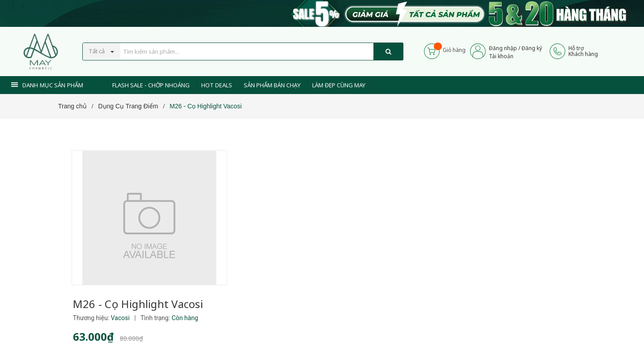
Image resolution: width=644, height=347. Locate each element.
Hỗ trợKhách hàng (583, 51)
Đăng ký (532, 48)
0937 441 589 (290, 317)
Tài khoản (501, 56)
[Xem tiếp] (256, 217)
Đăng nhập (503, 48)
